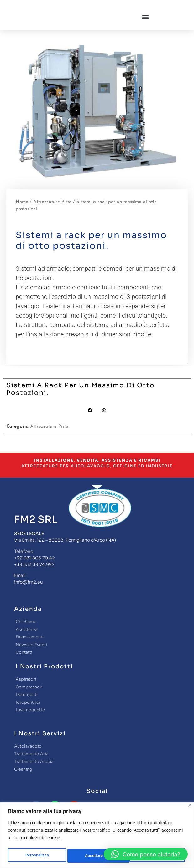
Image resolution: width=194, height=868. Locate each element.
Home (22, 217)
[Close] (190, 806)
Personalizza (37, 856)
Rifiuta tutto (95, 856)
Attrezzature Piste (52, 217)
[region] (97, 836)
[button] (146, 24)
